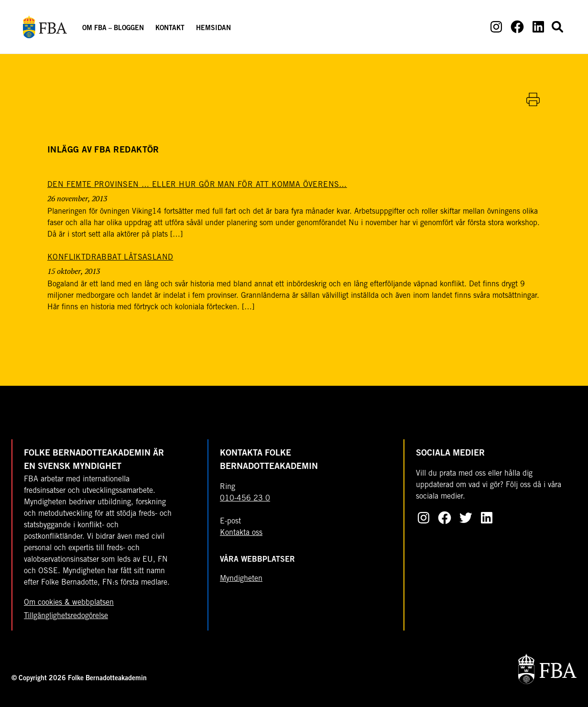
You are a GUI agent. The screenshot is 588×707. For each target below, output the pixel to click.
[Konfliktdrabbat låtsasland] (110, 258)
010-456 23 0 (245, 499)
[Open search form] (557, 27)
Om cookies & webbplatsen (69, 603)
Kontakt (170, 29)
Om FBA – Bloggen (113, 29)
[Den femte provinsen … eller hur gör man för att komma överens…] (197, 185)
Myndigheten (241, 579)
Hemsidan (213, 29)
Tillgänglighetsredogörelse (66, 616)
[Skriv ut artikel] (533, 99)
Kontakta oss (241, 533)
